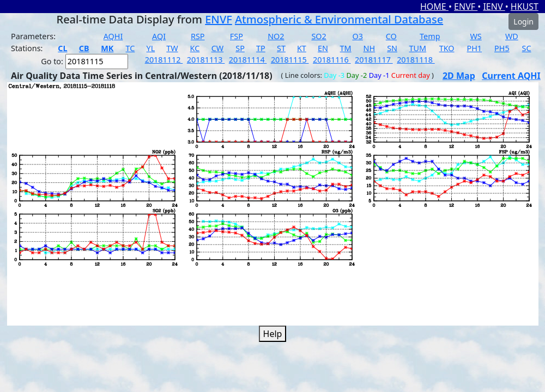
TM (346, 48)
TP (261, 48)
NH (370, 48)
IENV (494, 7)
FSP (237, 36)
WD (512, 36)
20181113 (206, 60)
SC (527, 48)
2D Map (459, 76)
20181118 (416, 60)
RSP (198, 36)
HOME (434, 7)
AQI (159, 36)
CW (217, 48)
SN (392, 48)
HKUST (525, 7)
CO (391, 36)
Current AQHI (511, 76)
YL (151, 48)
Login (523, 22)
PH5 (502, 48)
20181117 (374, 60)
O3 (357, 36)
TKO (447, 48)
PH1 (475, 48)
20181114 (248, 60)
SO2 (319, 36)
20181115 (290, 60)
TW (172, 48)
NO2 (276, 36)
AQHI (113, 36)
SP (240, 48)
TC (131, 48)
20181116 (332, 60)
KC (195, 48)
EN (323, 48)
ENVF (466, 7)
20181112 (164, 60)
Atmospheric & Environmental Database (339, 19)
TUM (418, 48)
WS (476, 36)
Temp (430, 36)
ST (281, 48)
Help (273, 334)
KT (302, 48)
